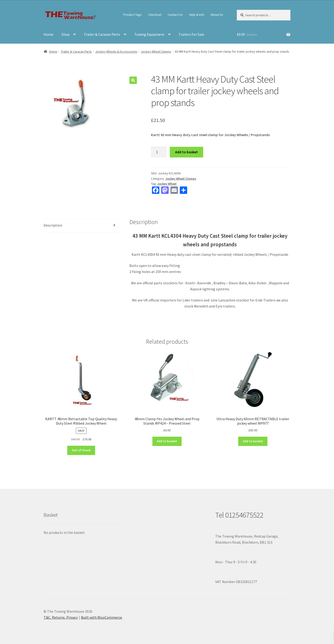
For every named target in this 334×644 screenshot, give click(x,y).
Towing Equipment (149, 34)
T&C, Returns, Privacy (61, 617)
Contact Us (175, 15)
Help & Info (197, 15)
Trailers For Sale (191, 34)
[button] (133, 80)
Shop (66, 34)
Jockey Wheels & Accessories (116, 51)
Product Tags (133, 15)
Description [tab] (53, 225)
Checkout (155, 15)
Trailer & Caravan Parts (102, 34)
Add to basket (186, 152)
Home (48, 34)
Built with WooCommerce (101, 617)
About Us (217, 15)
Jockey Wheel (167, 184)
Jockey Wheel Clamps (156, 51)
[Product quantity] (159, 152)
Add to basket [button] (167, 441)
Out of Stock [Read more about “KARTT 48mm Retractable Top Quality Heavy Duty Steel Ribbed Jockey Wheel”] (81, 450)
